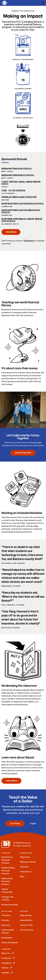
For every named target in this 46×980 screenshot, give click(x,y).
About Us (8, 953)
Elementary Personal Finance (7, 860)
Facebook (8, 958)
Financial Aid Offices (8, 931)
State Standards (10, 943)
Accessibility (26, 920)
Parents (5, 920)
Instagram (8, 963)
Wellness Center (28, 862)
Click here (29, 241)
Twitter (7, 968)
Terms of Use (26, 925)
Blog (22, 877)
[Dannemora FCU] (4, 3)
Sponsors (6, 925)
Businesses (7, 938)
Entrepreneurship (10, 905)
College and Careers (7, 898)
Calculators (26, 872)
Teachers (6, 915)
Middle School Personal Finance (8, 871)
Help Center (26, 915)
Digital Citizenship (7, 891)
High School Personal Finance (7, 881)
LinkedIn (7, 973)
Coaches (24, 867)
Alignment (25, 857)
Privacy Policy (27, 930)
